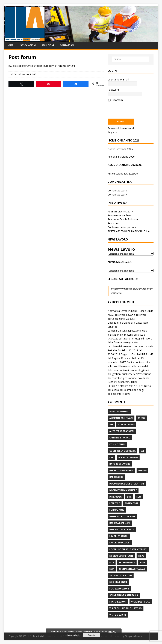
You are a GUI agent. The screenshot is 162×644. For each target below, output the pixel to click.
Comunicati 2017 (117, 195)
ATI (111, 425)
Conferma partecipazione (122, 227)
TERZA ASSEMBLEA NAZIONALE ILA (129, 231)
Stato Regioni (118, 602)
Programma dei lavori (120, 215)
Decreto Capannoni (121, 470)
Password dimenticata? (121, 128)
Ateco (141, 418)
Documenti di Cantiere (123, 490)
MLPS (141, 556)
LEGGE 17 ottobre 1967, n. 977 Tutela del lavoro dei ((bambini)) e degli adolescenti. (129, 390)
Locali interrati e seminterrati (128, 549)
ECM (139, 497)
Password (113, 90)
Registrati (113, 132)
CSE (142, 451)
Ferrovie (115, 503)
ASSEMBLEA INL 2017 (120, 211)
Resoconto (114, 223)
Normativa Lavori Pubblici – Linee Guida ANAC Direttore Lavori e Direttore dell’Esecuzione (130, 315)
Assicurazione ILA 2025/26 (123, 174)
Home (10, 45)
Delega (142, 470)
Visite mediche (118, 615)
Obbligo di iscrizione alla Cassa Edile (128, 323)
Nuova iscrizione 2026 (120, 149)
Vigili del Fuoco (141, 602)
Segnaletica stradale (132, 569)
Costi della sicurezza (122, 451)
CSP (111, 457)
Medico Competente (121, 556)
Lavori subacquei (120, 543)
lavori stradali (119, 536)
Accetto (92, 635)
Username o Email (118, 79)
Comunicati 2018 (117, 190)
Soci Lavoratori (119, 589)
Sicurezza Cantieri (121, 575)
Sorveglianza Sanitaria (124, 595)
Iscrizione (48, 45)
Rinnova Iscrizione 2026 (121, 157)
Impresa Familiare (120, 523)
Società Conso (118, 582)
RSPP (142, 562)
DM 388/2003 (116, 477)
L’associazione (28, 45)
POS (112, 562)
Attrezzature (126, 425)
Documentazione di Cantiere (127, 484)
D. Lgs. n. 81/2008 (128, 457)
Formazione (117, 510)
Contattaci (67, 45)
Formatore (132, 503)
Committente (117, 444)
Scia (112, 569)
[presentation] (134, 109)
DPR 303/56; (116, 497)
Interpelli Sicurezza (122, 530)
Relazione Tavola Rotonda (123, 219)
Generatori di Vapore (122, 517)
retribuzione (127, 562)
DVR (129, 497)
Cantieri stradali (120, 438)
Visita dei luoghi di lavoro (126, 608)
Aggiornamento (119, 412)
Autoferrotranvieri (122, 431)
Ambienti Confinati (121, 418)
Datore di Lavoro (120, 464)
